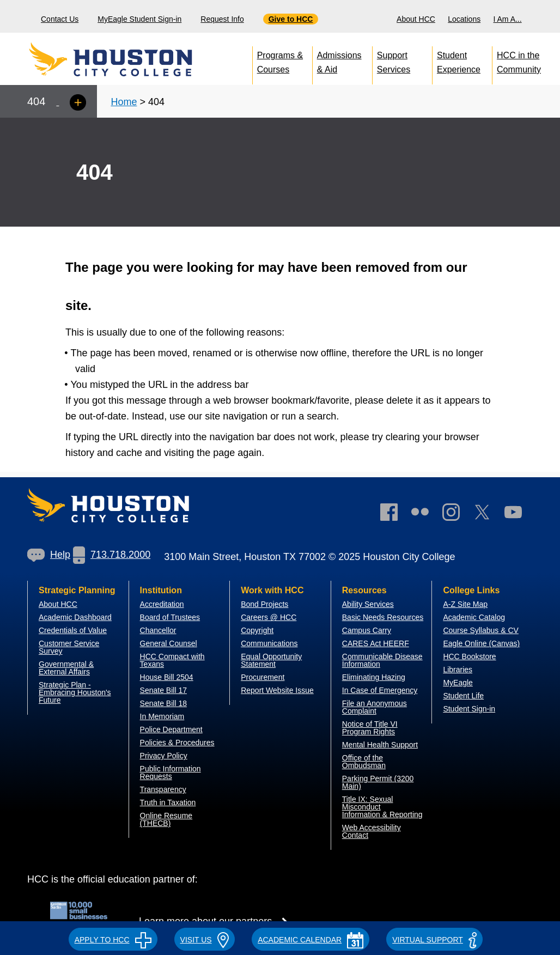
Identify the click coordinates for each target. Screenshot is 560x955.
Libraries (458, 670)
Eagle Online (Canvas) (481, 643)
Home (124, 102)
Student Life (463, 696)
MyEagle (458, 683)
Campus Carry (367, 630)
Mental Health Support (380, 745)
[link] (456, 515)
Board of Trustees (170, 617)
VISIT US (205, 940)
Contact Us (60, 19)
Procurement (263, 677)
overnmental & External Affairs (66, 668)
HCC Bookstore (469, 656)
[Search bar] (548, 17)
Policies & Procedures (177, 743)
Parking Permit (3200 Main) (378, 782)
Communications (269, 643)
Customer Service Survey (69, 647)
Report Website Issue (277, 690)
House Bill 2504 (167, 677)
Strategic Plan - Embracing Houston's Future (75, 692)
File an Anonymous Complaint (375, 707)
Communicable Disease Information (382, 660)
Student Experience (459, 60)
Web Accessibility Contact (372, 831)
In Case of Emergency (380, 690)
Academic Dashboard (75, 617)
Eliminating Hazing (374, 677)
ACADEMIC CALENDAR (311, 940)
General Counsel (169, 643)
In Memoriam (162, 716)
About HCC (416, 19)
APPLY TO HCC (113, 940)
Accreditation (162, 604)
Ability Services (368, 604)
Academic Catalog (474, 617)
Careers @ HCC (269, 617)
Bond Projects (264, 604)
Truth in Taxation (168, 802)
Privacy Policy (164, 756)
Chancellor (158, 630)
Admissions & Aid (339, 60)
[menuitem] (417, 16)
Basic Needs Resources (383, 617)
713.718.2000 (112, 555)
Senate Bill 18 (163, 703)
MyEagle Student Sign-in (139, 19)
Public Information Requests (171, 772)
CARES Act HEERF (376, 643)
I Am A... (508, 19)
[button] (113, 938)
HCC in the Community (519, 60)
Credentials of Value (73, 630)
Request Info (222, 19)
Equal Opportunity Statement (271, 660)
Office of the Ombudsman (364, 762)
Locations (464, 19)
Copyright (257, 630)
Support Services (394, 60)
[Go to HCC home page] (134, 60)
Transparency (163, 789)
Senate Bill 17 (163, 690)
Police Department (171, 729)
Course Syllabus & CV (481, 630)
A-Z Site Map (465, 604)
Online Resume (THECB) (166, 819)
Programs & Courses (280, 60)
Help (49, 555)
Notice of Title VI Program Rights (370, 728)
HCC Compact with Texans (172, 660)
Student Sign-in (469, 709)
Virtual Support (434, 940)
